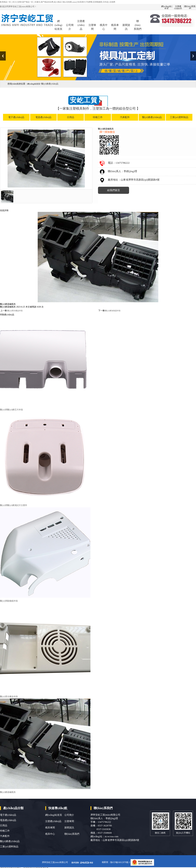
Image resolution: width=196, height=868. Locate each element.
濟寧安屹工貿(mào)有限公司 (55, 862)
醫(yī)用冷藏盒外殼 (15, 311)
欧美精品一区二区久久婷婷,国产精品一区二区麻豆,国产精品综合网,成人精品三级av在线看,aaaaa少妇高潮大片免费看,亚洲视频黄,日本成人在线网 (58, 2)
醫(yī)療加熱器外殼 (113, 311)
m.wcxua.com (112, 836)
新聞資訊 (126, 27)
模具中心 (104, 27)
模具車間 (115, 27)
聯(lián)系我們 (190, 7)
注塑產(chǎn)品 (178, 7)
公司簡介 (70, 27)
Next (193, 56)
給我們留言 (114, 190)
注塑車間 (92, 27)
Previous (3, 56)
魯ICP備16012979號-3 (120, 862)
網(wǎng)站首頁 (166, 7)
